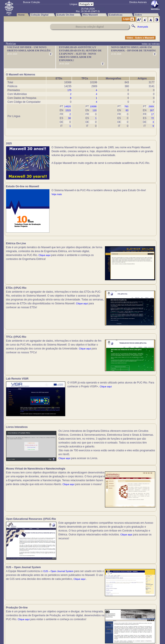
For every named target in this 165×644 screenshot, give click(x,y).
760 (126, 106)
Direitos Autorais (138, 2)
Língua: (74, 4)
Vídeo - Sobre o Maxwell (140, 38)
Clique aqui (45, 258)
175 (69, 90)
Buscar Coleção (32, 2)
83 (127, 110)
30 (69, 118)
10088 (93, 106)
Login (129, 19)
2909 (151, 106)
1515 (68, 110)
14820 (68, 106)
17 (152, 114)
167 (152, 110)
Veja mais (133, 163)
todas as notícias (151, 44)
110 (95, 110)
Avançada (143, 27)
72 (152, 118)
